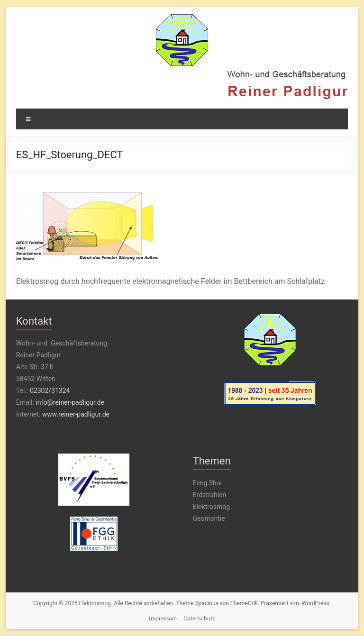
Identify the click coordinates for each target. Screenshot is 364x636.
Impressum (163, 618)
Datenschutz (199, 618)
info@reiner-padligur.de (70, 402)
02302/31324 (50, 391)
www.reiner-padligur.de (76, 414)
